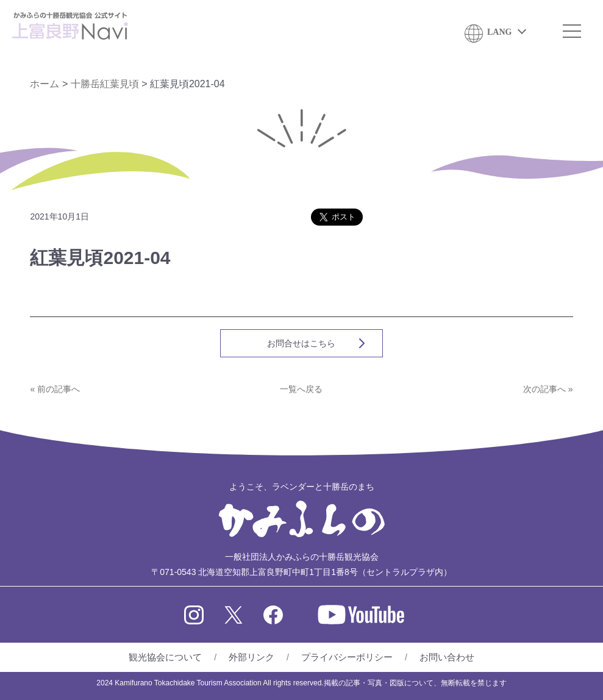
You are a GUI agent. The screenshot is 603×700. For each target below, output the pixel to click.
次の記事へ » (548, 389)
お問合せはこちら (301, 343)
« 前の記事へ (55, 389)
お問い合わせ (447, 657)
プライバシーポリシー (347, 657)
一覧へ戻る (301, 389)
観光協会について (165, 657)
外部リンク (252, 657)
